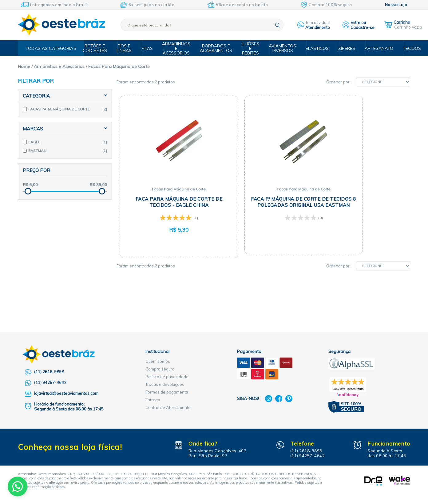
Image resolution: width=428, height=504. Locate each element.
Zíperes (344, 48)
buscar (277, 25)
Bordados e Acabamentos (218, 48)
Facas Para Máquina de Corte (165, 189)
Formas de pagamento (167, 392)
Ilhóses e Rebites (252, 48)
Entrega (153, 400)
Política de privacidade (167, 377)
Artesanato (375, 48)
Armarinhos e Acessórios (180, 48)
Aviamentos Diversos (282, 48)
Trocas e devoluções (165, 384)
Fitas (151, 48)
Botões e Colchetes (100, 48)
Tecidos (406, 48)
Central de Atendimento (168, 407)
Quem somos (158, 361)
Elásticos (316, 48)
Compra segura (160, 369)
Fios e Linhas (129, 48)
